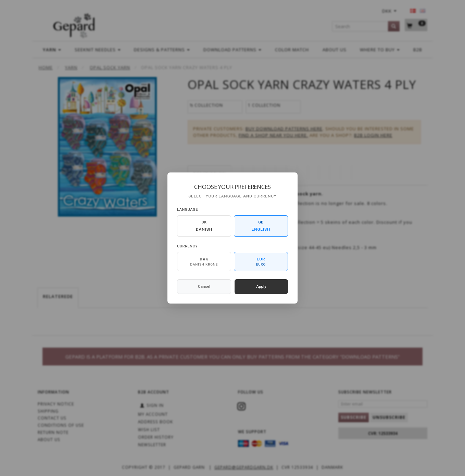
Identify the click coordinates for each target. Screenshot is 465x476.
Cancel (204, 286)
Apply (261, 286)
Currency (187, 246)
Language (187, 210)
